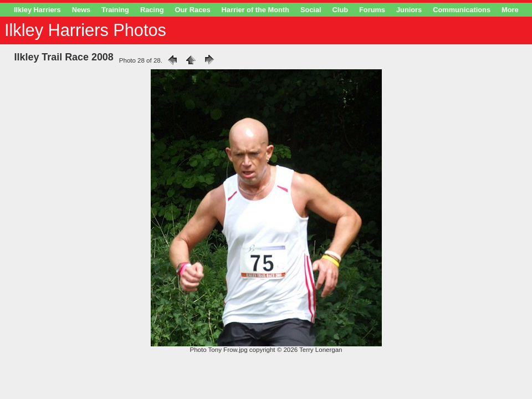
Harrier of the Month (255, 10)
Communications (462, 10)
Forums (372, 10)
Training (115, 10)
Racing (152, 10)
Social (311, 10)
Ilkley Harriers (37, 10)
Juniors (409, 10)
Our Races (193, 10)
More (510, 10)
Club (340, 10)
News (81, 10)
